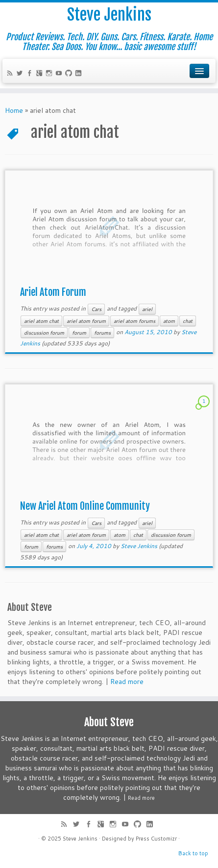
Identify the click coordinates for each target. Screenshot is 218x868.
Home (14, 110)
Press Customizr (156, 839)
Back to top (193, 853)
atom (169, 321)
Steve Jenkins (109, 15)
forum (79, 333)
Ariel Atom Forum (53, 292)
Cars (96, 309)
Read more (127, 682)
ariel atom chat (41, 321)
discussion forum (44, 333)
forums (102, 333)
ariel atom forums (134, 321)
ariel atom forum (86, 321)
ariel (147, 309)
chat (188, 321)
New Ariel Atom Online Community (85, 506)
